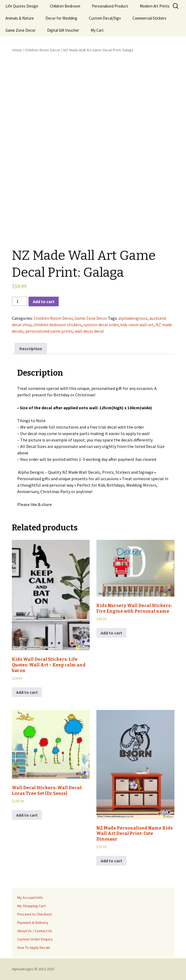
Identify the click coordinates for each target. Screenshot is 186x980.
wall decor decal (89, 331)
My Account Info (30, 898)
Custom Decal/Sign (105, 18)
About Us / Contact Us (35, 931)
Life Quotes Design (22, 6)
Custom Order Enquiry (35, 939)
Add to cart (44, 301)
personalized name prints (49, 331)
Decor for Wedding (61, 18)
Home (17, 50)
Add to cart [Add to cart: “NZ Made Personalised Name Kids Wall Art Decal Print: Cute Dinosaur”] (111, 861)
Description (31, 349)
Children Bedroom (65, 6)
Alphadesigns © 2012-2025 (33, 969)
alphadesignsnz (133, 318)
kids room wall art (137, 325)
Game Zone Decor (20, 30)
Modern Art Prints (155, 6)
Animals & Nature (20, 18)
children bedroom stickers (57, 325)
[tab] (31, 349)
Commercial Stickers (149, 18)
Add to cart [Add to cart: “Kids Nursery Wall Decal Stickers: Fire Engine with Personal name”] (111, 633)
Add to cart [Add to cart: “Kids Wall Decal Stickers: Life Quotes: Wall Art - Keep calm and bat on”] (27, 692)
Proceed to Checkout (34, 914)
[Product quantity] (20, 301)
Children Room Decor (42, 50)
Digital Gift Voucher (63, 30)
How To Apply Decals (34, 947)
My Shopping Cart (31, 906)
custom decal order (101, 325)
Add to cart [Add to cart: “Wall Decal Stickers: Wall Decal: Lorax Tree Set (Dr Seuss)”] (27, 815)
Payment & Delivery (33, 922)
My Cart (97, 30)
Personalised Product (110, 6)
